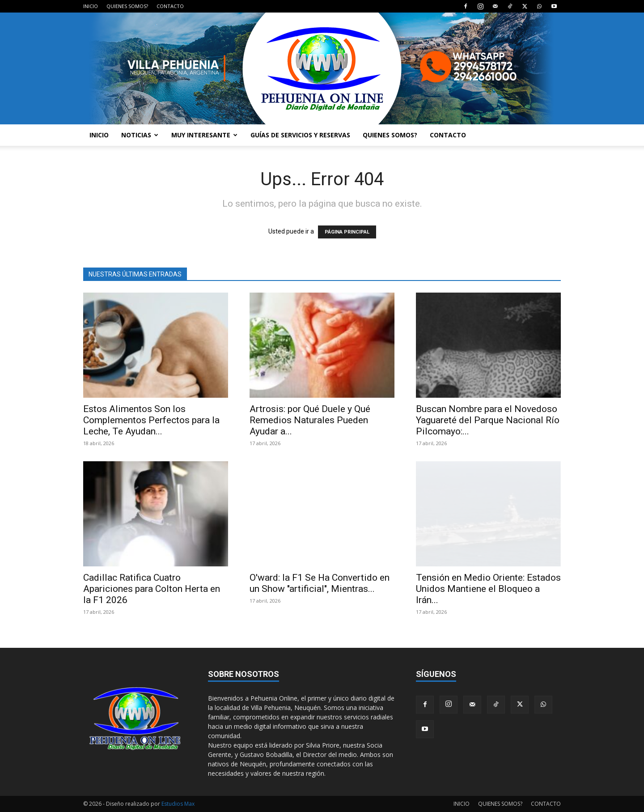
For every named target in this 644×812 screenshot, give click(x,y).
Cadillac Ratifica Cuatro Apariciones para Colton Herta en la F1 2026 (152, 589)
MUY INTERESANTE (204, 135)
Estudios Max (178, 804)
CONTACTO (170, 6)
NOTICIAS (140, 135)
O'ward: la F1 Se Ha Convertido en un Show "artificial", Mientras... (320, 583)
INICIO (91, 6)
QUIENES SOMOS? (127, 6)
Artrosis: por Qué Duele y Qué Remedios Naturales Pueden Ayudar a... (310, 420)
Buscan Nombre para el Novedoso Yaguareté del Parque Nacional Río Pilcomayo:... (488, 420)
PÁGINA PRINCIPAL (347, 232)
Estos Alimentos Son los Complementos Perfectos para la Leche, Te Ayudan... (151, 420)
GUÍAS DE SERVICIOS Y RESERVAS (300, 135)
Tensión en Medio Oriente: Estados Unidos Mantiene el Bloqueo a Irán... (488, 589)
